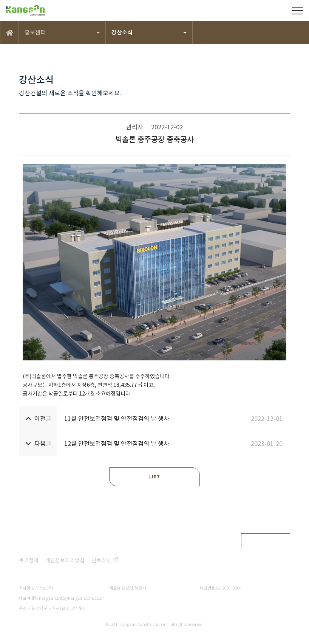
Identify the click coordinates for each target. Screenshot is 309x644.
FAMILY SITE (260, 541)
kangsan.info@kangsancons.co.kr (71, 598)
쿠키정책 (29, 560)
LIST (154, 477)
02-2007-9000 (229, 588)
